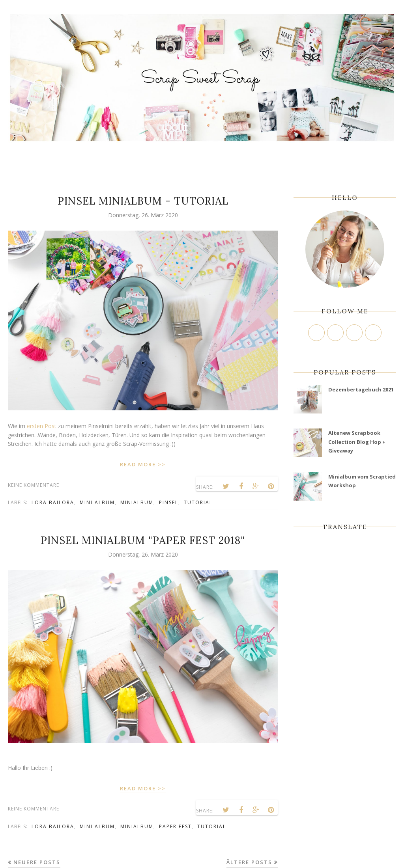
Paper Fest (175, 826)
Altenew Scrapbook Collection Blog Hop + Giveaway (357, 442)
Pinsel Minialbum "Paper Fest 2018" (143, 540)
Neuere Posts (37, 862)
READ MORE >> (143, 464)
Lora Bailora (53, 502)
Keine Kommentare (34, 485)
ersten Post (42, 426)
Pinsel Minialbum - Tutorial (143, 201)
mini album (97, 502)
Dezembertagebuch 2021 (361, 389)
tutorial (198, 502)
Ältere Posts (249, 862)
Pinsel (169, 502)
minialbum (137, 502)
